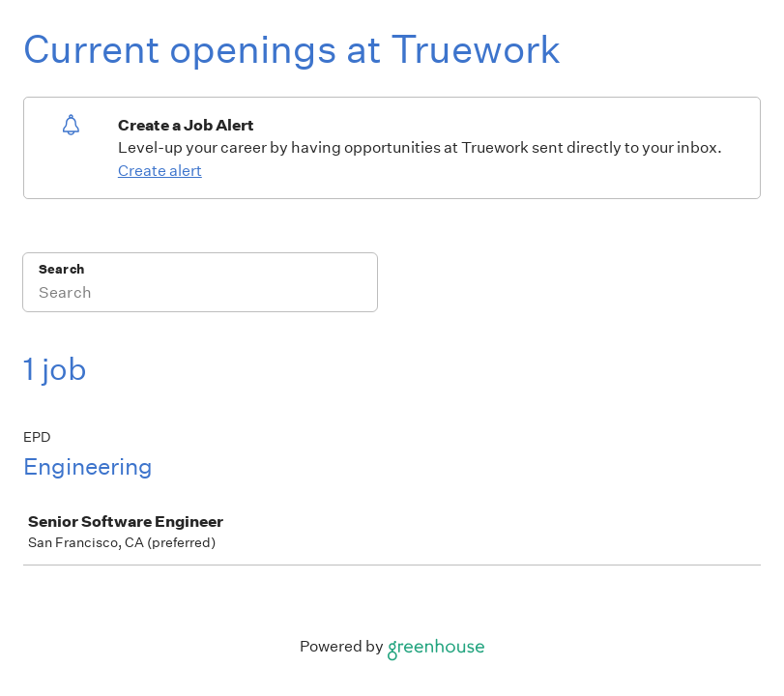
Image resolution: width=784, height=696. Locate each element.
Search (61, 269)
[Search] (200, 295)
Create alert (160, 171)
